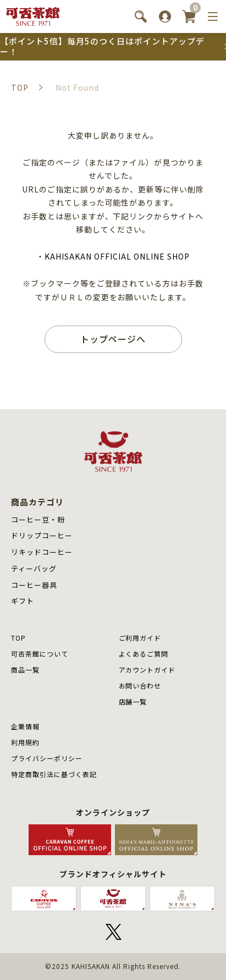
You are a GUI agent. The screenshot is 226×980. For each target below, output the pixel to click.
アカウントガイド (147, 670)
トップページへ (113, 339)
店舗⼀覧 (133, 701)
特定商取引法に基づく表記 (54, 774)
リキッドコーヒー (42, 552)
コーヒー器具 (34, 585)
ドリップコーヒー (42, 535)
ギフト (23, 601)
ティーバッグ (34, 568)
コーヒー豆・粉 (38, 519)
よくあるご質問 (144, 654)
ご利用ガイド (140, 638)
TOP (18, 638)
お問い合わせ (140, 686)
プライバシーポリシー (47, 758)
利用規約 (25, 742)
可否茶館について (40, 654)
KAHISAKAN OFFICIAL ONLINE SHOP (117, 256)
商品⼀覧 (25, 670)
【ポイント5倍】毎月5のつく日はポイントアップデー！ (102, 46)
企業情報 (25, 726)
